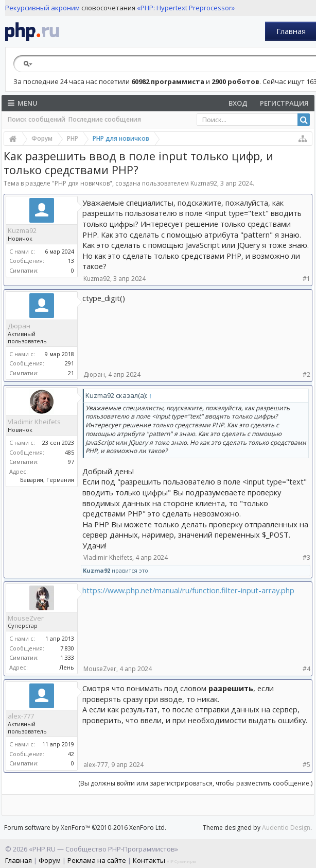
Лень (67, 667)
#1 (306, 279)
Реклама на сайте (97, 860)
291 (69, 363)
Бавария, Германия (47, 480)
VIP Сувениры (181, 861)
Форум (50, 860)
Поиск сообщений (37, 119)
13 (71, 261)
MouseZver (26, 618)
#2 (306, 374)
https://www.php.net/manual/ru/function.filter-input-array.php (188, 590)
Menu (23, 103)
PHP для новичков (82, 183)
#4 (306, 669)
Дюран (19, 326)
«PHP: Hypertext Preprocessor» (186, 8)
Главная (291, 31)
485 (69, 452)
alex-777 (21, 716)
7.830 (67, 648)
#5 (306, 765)
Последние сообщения (105, 119)
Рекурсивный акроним (42, 8)
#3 (306, 557)
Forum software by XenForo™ (85, 828)
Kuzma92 (204, 183)
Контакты (149, 860)
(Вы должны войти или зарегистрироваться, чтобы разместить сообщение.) (195, 783)
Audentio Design (286, 828)
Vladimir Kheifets (34, 422)
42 (71, 754)
